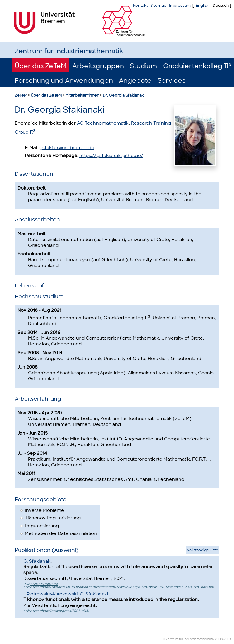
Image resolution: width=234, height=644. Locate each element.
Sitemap (158, 5)
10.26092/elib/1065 (44, 584)
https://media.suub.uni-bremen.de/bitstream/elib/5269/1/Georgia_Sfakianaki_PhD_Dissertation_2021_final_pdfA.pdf (128, 587)
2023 (227, 639)
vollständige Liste (203, 550)
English (202, 5)
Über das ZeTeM (41, 66)
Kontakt (140, 5)
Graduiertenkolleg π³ (197, 66)
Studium (143, 66)
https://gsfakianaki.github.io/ (111, 156)
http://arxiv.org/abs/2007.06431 (65, 611)
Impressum (180, 5)
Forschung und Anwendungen (64, 81)
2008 (219, 639)
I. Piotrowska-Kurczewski (50, 594)
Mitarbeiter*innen (82, 95)
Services (171, 81)
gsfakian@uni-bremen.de (67, 148)
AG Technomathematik (103, 123)
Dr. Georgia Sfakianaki (124, 95)
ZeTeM (21, 95)
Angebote (135, 81)
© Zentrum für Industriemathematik (189, 639)
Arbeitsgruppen (98, 66)
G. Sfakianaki (37, 561)
